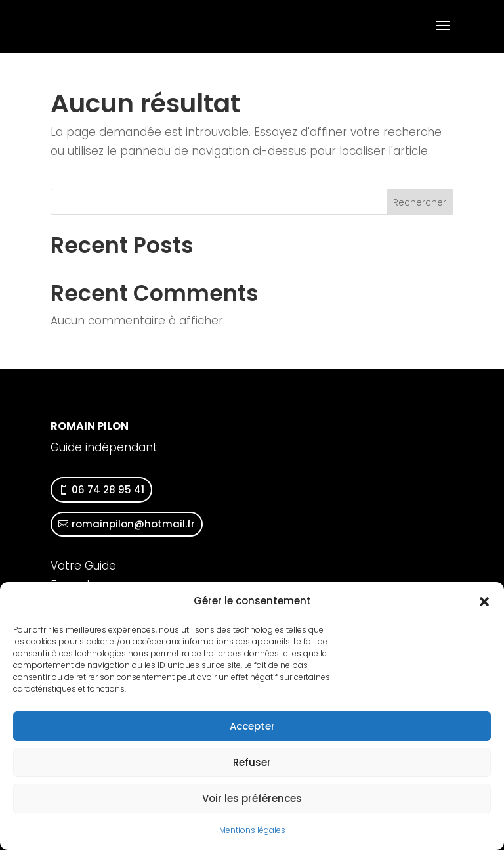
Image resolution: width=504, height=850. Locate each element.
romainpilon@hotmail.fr (133, 524)
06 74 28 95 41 (108, 490)
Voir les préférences (252, 798)
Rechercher (420, 202)
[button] (484, 602)
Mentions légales (252, 830)
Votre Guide (83, 566)
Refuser (252, 762)
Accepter (252, 726)
